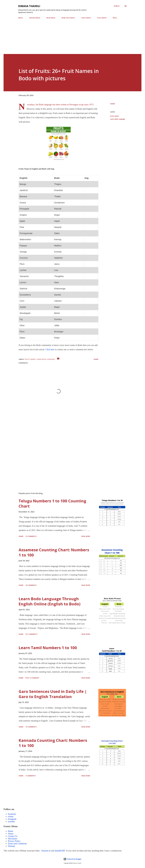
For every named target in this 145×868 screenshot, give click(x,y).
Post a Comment (32, 678)
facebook (12, 814)
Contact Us (13, 836)
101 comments (31, 634)
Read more (86, 536)
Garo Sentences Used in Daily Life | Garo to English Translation (53, 694)
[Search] (117, 6)
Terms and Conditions (17, 844)
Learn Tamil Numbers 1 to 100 (48, 648)
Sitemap (11, 846)
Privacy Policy (14, 841)
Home (11, 831)
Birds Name (51, 18)
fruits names (114, 116)
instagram (12, 819)
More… (115, 18)
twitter (11, 816)
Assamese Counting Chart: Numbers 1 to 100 (54, 552)
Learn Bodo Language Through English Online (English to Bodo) (50, 601)
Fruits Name (102, 18)
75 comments (31, 727)
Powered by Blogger (72, 859)
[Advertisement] (68, 39)
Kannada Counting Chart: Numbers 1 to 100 (53, 743)
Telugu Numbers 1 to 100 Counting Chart (52, 504)
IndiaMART (60, 851)
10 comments (31, 536)
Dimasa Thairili (29, 6)
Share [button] (113, 104)
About (21, 18)
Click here (50, 349)
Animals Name (35, 18)
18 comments (31, 585)
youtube (11, 821)
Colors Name (86, 18)
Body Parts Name (68, 18)
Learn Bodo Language (118, 119)
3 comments (31, 776)
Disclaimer (13, 839)
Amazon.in (46, 851)
